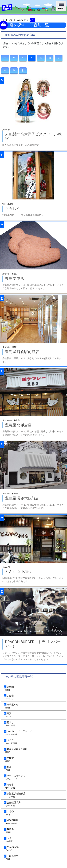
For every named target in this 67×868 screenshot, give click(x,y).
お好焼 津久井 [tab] (33, 804)
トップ (9, 20)
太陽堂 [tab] (33, 697)
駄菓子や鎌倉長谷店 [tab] (33, 751)
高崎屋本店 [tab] (33, 706)
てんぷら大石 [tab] (33, 849)
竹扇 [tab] (33, 768)
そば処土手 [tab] (33, 857)
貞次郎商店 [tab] (33, 822)
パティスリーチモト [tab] (33, 777)
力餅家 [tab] (33, 760)
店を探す (21, 20)
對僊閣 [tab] (33, 688)
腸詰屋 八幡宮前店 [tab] (33, 795)
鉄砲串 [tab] (33, 831)
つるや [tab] (33, 813)
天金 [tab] (33, 840)
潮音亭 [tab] (33, 786)
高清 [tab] (33, 715)
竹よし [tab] (33, 724)
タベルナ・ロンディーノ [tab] (33, 733)
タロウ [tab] (33, 742)
